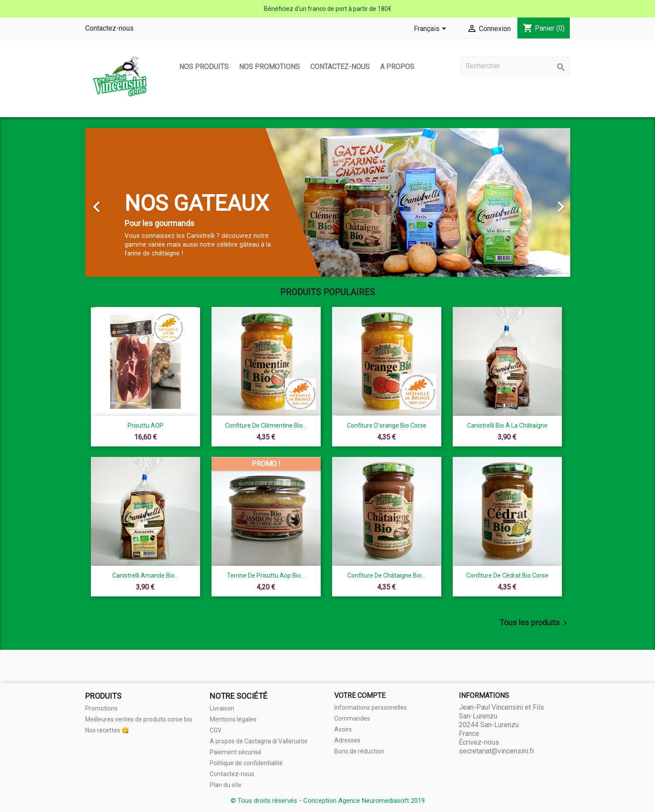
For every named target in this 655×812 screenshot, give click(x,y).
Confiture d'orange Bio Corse (387, 425)
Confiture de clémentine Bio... (266, 425)
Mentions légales (233, 719)
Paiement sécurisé (236, 752)
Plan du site (226, 785)
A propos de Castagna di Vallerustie (259, 741)
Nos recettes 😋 (107, 730)
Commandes (352, 718)
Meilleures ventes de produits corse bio (139, 719)
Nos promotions (269, 67)
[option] (328, 202)
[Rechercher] (515, 66)
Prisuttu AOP (146, 425)
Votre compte (360, 695)
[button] (122, 202)
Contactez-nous (109, 28)
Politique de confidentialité (246, 763)
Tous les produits (535, 623)
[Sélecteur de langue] (431, 29)
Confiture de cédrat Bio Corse (507, 575)
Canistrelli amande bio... (146, 575)
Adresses (347, 740)
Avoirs (343, 729)
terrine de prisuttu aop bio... (266, 575)
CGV (216, 730)
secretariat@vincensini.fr (497, 751)
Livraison (222, 708)
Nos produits (204, 67)
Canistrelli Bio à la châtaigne (507, 425)
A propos (397, 67)
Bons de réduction (359, 751)
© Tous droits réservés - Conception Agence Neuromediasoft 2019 (328, 801)
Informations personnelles (371, 707)
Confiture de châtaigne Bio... (386, 575)
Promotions (101, 708)
